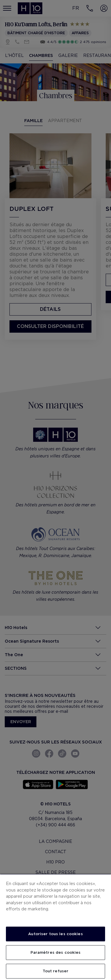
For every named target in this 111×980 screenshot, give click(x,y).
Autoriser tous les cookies (55, 934)
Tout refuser (56, 971)
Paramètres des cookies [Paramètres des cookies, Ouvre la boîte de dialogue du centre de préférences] (56, 952)
